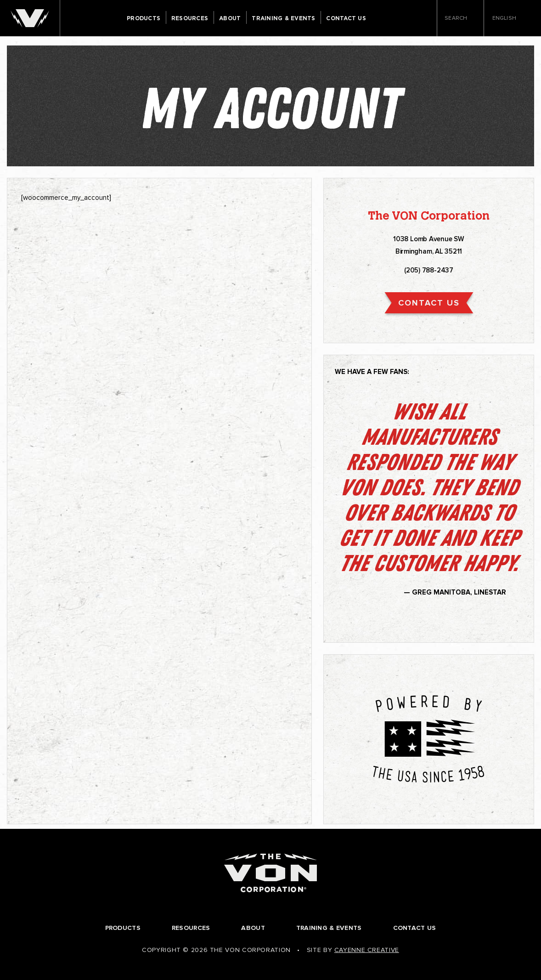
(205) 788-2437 (429, 270)
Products (144, 18)
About (230, 18)
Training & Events (283, 18)
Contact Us (346, 18)
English (507, 18)
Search (460, 19)
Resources (190, 18)
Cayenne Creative (367, 950)
